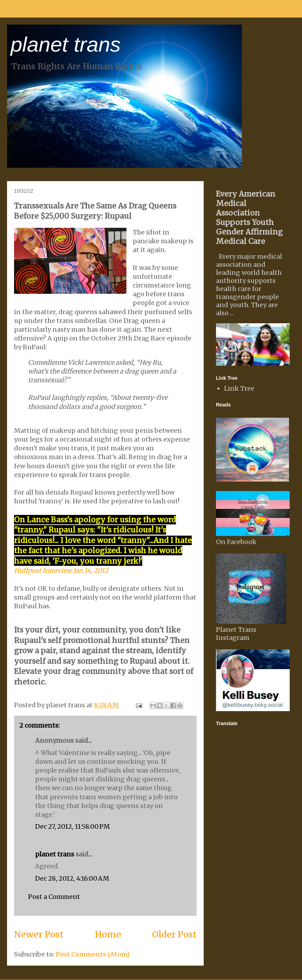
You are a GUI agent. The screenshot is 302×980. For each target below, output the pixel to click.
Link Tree (239, 388)
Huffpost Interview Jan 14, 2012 (61, 571)
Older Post (174, 934)
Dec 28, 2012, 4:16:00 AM (72, 878)
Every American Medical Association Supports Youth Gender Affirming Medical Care (249, 218)
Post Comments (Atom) (93, 954)
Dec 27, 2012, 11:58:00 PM (73, 826)
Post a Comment (54, 897)
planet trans (66, 44)
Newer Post (39, 934)
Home (108, 934)
